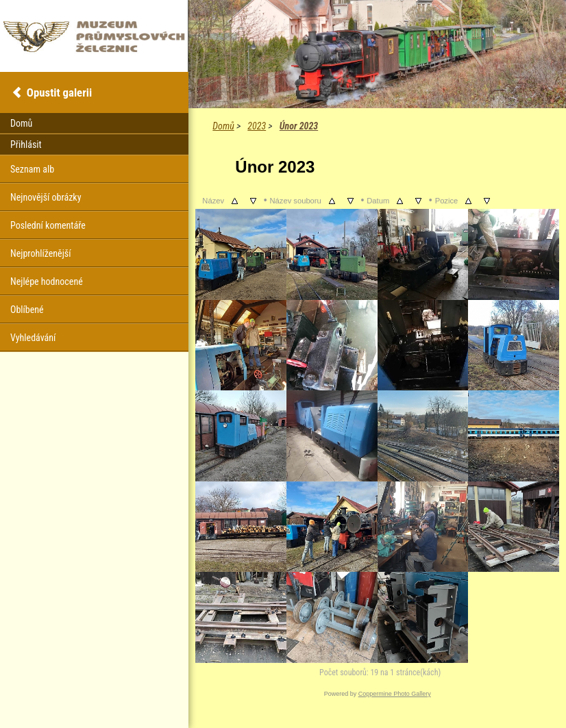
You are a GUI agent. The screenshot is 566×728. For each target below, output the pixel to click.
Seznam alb (32, 169)
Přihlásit (26, 145)
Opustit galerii (59, 92)
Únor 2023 (299, 126)
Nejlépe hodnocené (47, 281)
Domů (223, 126)
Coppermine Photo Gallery (395, 694)
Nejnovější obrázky (46, 197)
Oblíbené (27, 310)
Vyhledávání (33, 338)
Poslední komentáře (48, 225)
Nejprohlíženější (40, 253)
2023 (257, 126)
